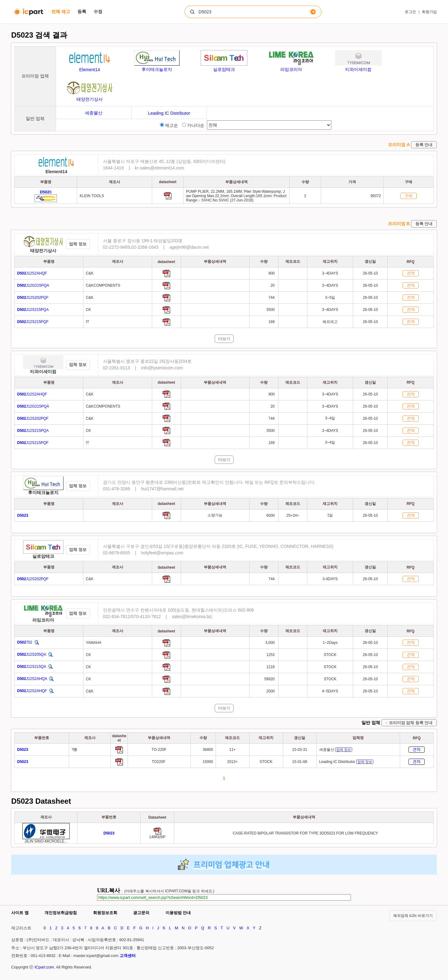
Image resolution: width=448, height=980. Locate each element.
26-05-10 (370, 273)
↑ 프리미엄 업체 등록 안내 (409, 723)
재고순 (169, 125)
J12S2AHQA (32, 679)
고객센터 (128, 956)
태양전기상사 (43, 251)
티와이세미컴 (43, 372)
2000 (271, 691)
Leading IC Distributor (346, 762)
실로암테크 (43, 556)
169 (272, 322)
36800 (208, 750)
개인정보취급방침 (61, 913)
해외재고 (330, 322)
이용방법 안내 (178, 913)
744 (272, 298)
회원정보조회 (105, 913)
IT (88, 322)
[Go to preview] (109, 833)
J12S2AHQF (32, 273)
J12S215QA (32, 667)
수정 (98, 12)
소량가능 (215, 515)
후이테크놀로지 (43, 492)
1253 (271, 655)
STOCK (330, 655)
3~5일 (330, 298)
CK (89, 310)
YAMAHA (94, 643)
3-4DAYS (330, 579)
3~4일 (330, 418)
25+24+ (293, 515)
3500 (271, 310)
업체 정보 (78, 244)
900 (272, 273)
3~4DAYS (330, 273)
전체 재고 (61, 12)
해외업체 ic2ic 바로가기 (413, 916)
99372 (376, 196)
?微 (75, 750)
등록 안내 (424, 145)
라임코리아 (43, 620)
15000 (208, 762)
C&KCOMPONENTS (103, 285)
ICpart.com (44, 967)
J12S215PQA (33, 310)
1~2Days (330, 643)
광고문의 (141, 913)
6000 (271, 515)
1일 (330, 515)
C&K (90, 273)
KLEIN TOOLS (92, 196)
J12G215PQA (33, 285)
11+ (232, 750)
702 (25, 642)
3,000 (271, 643)
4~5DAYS (330, 691)
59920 (270, 679)
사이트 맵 (20, 913)
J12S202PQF (33, 298)
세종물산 (336, 750)
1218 (271, 667)
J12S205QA (32, 654)
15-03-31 (300, 750)
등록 (82, 12)
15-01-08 (300, 762)
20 (273, 285)
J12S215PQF (33, 322)
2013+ (232, 762)
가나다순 (193, 125)
